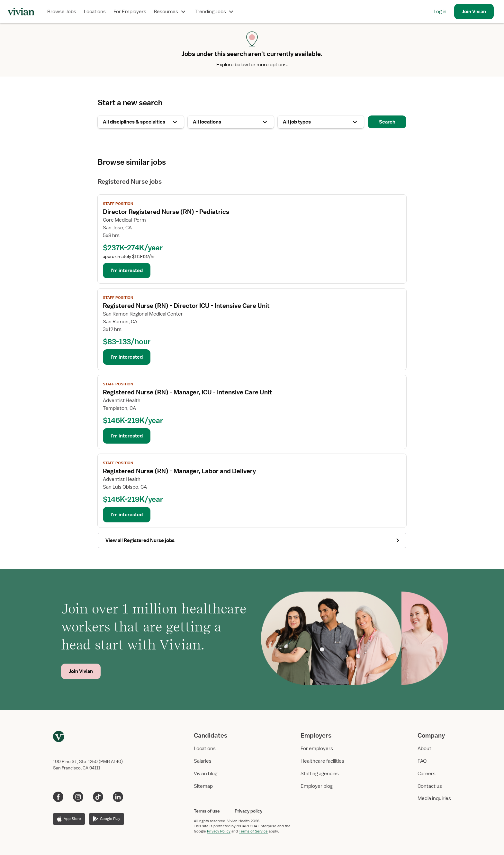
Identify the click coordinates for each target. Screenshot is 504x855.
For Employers (130, 12)
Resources (171, 12)
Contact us (430, 786)
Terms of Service (253, 831)
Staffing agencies (320, 774)
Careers (427, 774)
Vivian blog (206, 774)
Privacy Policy (219, 831)
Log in (440, 12)
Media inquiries (434, 798)
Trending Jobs (215, 12)
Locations (95, 12)
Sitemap (203, 786)
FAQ (422, 761)
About (424, 749)
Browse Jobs (62, 12)
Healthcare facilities (322, 761)
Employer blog (317, 786)
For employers (317, 749)
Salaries (203, 761)
